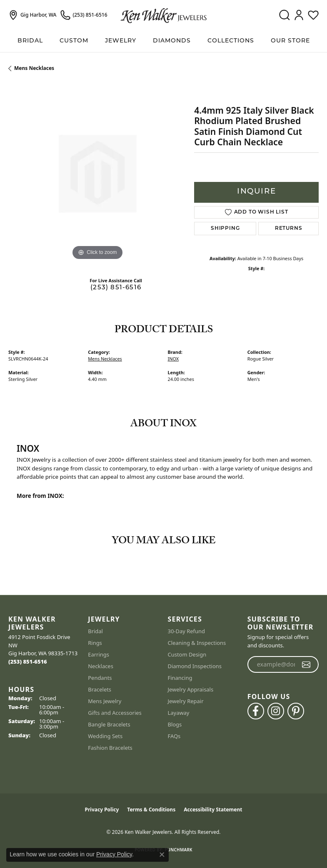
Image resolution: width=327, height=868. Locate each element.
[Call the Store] (28, 662)
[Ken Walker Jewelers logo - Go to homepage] (163, 15)
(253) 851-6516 (116, 288)
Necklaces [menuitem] (101, 666)
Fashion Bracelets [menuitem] (110, 748)
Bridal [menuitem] (95, 631)
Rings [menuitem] (95, 643)
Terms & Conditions (151, 810)
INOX (173, 359)
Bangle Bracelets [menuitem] (109, 724)
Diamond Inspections (195, 666)
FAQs (174, 736)
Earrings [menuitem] (99, 654)
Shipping (225, 229)
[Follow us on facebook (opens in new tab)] (256, 711)
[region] (97, 174)
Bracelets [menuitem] (100, 689)
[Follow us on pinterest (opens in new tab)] (296, 711)
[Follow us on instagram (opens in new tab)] (276, 711)
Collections (231, 41)
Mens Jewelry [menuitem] (105, 701)
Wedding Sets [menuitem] (105, 736)
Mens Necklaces (34, 68)
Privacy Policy (102, 810)
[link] (32, 15)
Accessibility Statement (213, 810)
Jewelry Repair (186, 701)
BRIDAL (30, 41)
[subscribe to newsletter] (306, 664)
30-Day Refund (186, 631)
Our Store (290, 41)
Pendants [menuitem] (100, 678)
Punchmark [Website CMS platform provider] (178, 850)
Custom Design (187, 654)
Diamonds (172, 41)
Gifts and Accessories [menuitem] (115, 713)
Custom (74, 41)
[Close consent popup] (162, 855)
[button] (284, 15)
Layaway (179, 713)
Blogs (175, 724)
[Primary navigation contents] (163, 41)
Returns (289, 229)
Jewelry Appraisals (191, 689)
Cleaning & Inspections (197, 643)
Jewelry (121, 41)
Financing (180, 678)
